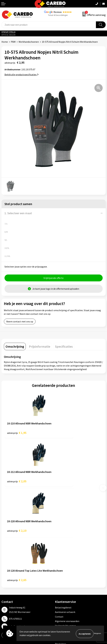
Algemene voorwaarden (67, 524)
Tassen (59, 584)
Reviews (58, 12)
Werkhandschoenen (29, 42)
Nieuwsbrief (8, 589)
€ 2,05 (66, 433)
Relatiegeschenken (65, 580)
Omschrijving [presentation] (15, 347)
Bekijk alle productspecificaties (22, 74)
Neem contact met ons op (20, 322)
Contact (59, 519)
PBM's (58, 571)
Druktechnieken (63, 542)
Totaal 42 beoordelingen (58, 15)
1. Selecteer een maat (18, 213)
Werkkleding (61, 566)
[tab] (15, 347)
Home (5, 42)
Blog (4, 571)
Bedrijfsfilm (8, 584)
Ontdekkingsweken (11, 562)
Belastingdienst (63, 510)
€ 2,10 (17, 483)
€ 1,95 (17, 433)
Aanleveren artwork (65, 515)
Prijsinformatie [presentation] (40, 347)
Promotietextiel (63, 562)
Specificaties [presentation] (64, 347)
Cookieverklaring (64, 533)
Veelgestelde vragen (65, 529)
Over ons (6, 566)
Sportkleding (62, 575)
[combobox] (49, 25)
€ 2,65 (66, 483)
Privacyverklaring (64, 538)
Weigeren (97, 634)
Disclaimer (60, 547)
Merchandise (8, 580)
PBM (13, 42)
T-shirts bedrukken (11, 575)
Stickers (59, 589)
